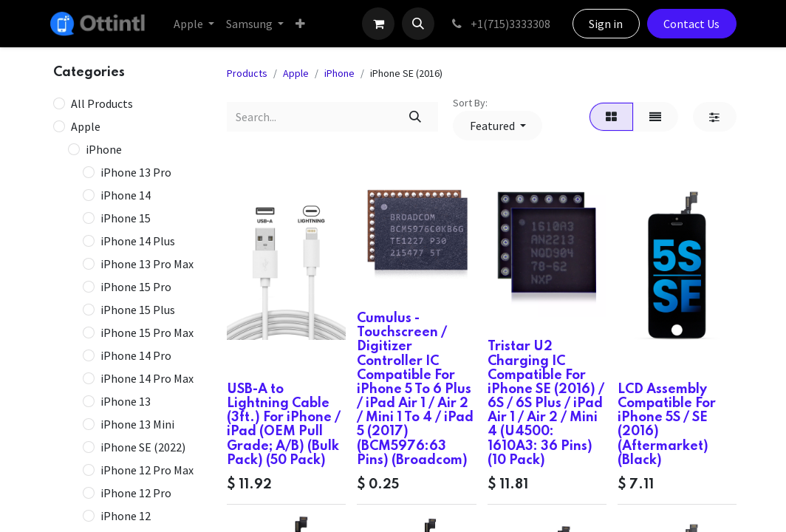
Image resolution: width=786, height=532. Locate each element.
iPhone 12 (126, 516)
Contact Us (691, 24)
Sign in (606, 24)
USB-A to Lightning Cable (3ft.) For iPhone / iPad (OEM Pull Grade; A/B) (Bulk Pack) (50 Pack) (284, 425)
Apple (86, 126)
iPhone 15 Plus (138, 310)
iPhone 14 (126, 195)
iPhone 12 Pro (136, 493)
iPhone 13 (126, 401)
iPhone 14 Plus (138, 241)
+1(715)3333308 (500, 24)
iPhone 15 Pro (136, 287)
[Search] (416, 117)
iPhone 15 (126, 218)
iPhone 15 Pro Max (147, 332)
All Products (102, 103)
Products (247, 73)
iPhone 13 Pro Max (147, 264)
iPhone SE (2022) (143, 447)
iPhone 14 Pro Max (147, 378)
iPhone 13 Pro (136, 172)
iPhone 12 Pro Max (147, 470)
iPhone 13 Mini (137, 424)
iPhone (104, 149)
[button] (418, 24)
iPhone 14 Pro (136, 355)
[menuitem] (194, 24)
